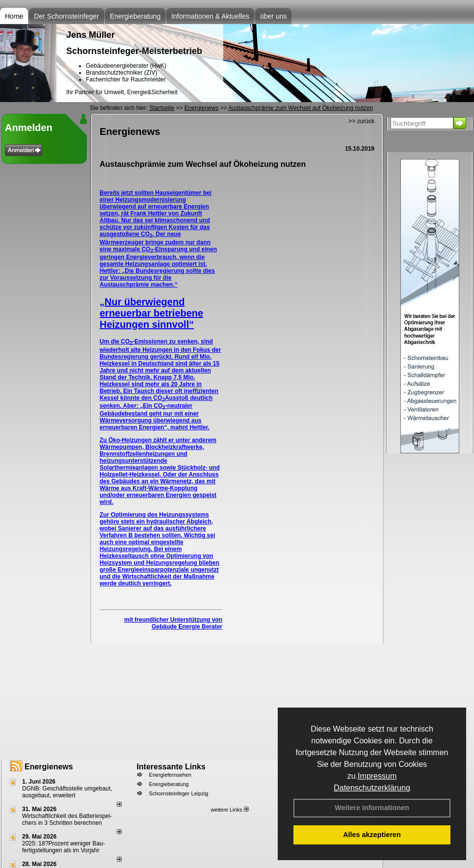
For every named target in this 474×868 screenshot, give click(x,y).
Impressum (377, 776)
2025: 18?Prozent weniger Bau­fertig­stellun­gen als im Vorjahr (64, 847)
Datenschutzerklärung (372, 788)
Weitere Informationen (372, 808)
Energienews (49, 767)
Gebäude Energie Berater (187, 627)
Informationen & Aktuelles (210, 16)
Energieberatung (135, 16)
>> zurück (361, 121)
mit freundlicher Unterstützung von (173, 620)
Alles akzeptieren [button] (372, 835)
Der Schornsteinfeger (66, 16)
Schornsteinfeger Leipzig (178, 793)
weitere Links (229, 810)
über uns (273, 16)
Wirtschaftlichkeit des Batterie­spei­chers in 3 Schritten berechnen (67, 819)
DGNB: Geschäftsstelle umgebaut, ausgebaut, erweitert (67, 792)
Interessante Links (171, 767)
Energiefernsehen (170, 775)
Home (14, 16)
